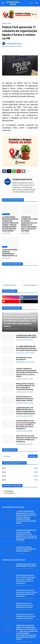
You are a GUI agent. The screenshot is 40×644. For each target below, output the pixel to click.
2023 (20, 468)
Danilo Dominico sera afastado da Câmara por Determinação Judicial (25, 399)
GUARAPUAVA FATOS (22, 180)
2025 (20, 476)
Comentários (9, 493)
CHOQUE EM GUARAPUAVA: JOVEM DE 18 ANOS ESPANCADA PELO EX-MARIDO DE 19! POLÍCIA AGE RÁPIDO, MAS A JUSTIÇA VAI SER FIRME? (29, 224)
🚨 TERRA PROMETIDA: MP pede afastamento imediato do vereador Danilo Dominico (27, 348)
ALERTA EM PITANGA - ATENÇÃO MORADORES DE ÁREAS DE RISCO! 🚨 (10, 253)
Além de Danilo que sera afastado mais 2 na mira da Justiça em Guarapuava (26, 616)
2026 (20, 480)
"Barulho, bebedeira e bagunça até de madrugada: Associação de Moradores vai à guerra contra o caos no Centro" (27, 372)
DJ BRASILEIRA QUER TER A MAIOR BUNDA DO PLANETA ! (27, 336)
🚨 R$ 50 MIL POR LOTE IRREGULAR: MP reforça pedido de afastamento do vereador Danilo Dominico (26, 411)
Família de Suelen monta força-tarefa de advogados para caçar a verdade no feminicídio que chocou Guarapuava (26, 425)
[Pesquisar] (15, 456)
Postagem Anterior (10, 285)
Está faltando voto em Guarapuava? (24, 358)
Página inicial (7, 23)
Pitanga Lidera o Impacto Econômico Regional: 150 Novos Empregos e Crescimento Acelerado (25, 387)
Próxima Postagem (30, 285)
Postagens (8, 491)
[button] (3, 3)
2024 (20, 472)
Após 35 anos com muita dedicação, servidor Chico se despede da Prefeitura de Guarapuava (27, 439)
